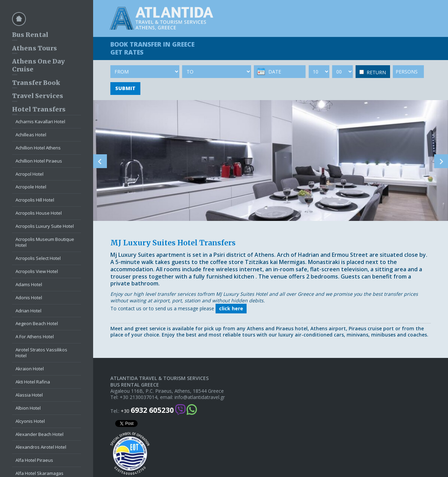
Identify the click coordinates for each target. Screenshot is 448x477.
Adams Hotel (29, 284)
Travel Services (38, 96)
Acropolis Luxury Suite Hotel (45, 226)
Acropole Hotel (31, 187)
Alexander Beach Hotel (39, 434)
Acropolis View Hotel (37, 271)
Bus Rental (30, 35)
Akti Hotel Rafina (33, 382)
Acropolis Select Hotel (38, 258)
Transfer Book (36, 83)
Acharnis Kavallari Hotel (40, 121)
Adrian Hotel (28, 311)
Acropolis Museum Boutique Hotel (45, 242)
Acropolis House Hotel (39, 213)
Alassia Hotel (29, 395)
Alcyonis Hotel (30, 421)
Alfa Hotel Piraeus (34, 460)
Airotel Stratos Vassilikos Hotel (41, 353)
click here (231, 308)
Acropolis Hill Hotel (35, 200)
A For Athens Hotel (35, 337)
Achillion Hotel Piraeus (39, 161)
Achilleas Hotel (31, 135)
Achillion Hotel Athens (38, 148)
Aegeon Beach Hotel (37, 323)
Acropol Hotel (29, 174)
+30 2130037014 (138, 397)
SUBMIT (125, 88)
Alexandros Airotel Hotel (41, 447)
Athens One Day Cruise (38, 65)
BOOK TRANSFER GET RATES (152, 48)
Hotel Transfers (39, 109)
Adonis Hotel (29, 298)
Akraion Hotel (30, 369)
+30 (147, 410)
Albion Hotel (28, 408)
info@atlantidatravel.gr (200, 397)
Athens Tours (34, 48)
